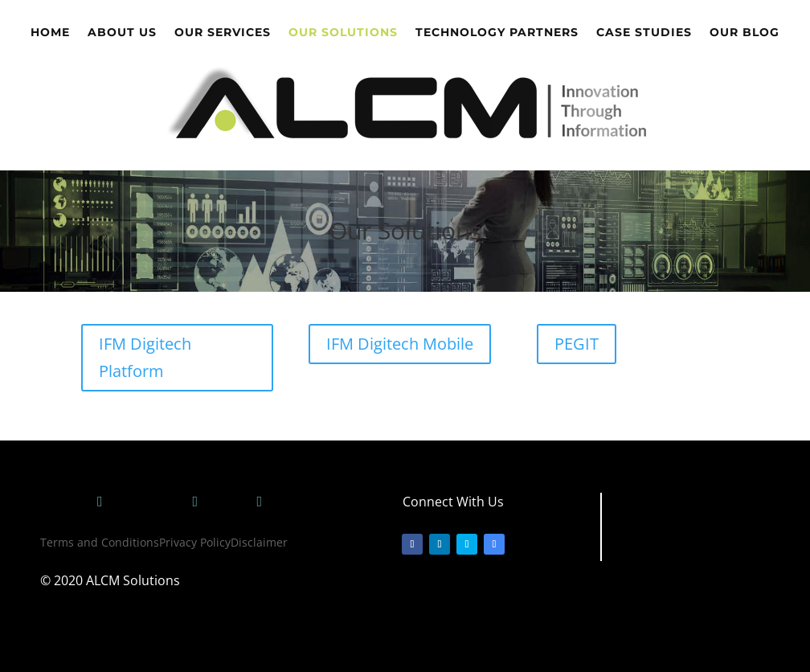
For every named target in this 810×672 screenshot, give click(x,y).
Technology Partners (497, 33)
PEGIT (577, 344)
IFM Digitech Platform (145, 357)
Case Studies (644, 33)
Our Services (223, 33)
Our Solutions (343, 33)
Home (50, 33)
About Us (122, 33)
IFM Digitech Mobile (400, 344)
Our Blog (745, 33)
